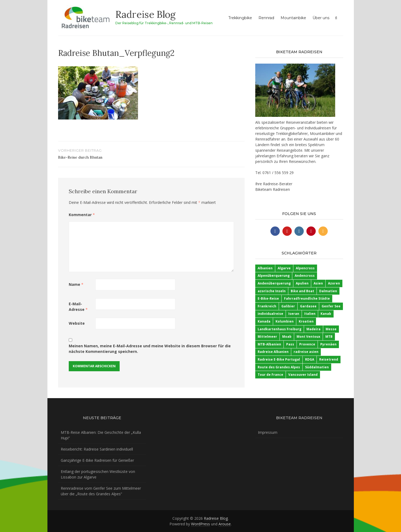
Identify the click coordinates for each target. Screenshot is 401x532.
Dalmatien (328, 291)
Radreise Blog (145, 14)
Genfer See (331, 306)
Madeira (313, 329)
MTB (329, 337)
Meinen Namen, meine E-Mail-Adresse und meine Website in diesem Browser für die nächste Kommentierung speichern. (150, 349)
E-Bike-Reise (268, 298)
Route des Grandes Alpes (279, 367)
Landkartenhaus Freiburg (280, 329)
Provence (307, 344)
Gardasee (308, 306)
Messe (331, 329)
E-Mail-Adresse (78, 307)
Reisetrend (329, 359)
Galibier (288, 306)
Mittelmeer (267, 337)
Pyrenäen (328, 344)
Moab (287, 337)
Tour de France (270, 375)
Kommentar (82, 215)
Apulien (302, 283)
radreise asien (306, 352)
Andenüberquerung (274, 283)
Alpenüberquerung (274, 276)
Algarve (284, 268)
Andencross (305, 276)
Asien (318, 283)
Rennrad (266, 18)
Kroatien (306, 321)
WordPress (200, 524)
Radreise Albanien (273, 352)
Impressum (268, 432)
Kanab (326, 314)
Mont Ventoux (308, 337)
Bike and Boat (302, 291)
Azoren (334, 283)
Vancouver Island (303, 375)
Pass (290, 344)
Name (76, 284)
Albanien (265, 268)
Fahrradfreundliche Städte (307, 298)
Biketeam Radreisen (273, 189)
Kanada (264, 321)
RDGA (310, 359)
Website (77, 323)
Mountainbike (293, 18)
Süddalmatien (317, 367)
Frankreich (267, 306)
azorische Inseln (272, 291)
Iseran (294, 314)
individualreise (270, 314)
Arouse (225, 524)
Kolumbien (285, 321)
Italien (310, 314)
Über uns (321, 18)
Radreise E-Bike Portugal (279, 359)
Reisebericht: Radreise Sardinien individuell (97, 449)
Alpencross (305, 268)
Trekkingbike (240, 18)
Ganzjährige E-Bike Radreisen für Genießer (97, 460)
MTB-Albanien (269, 344)
